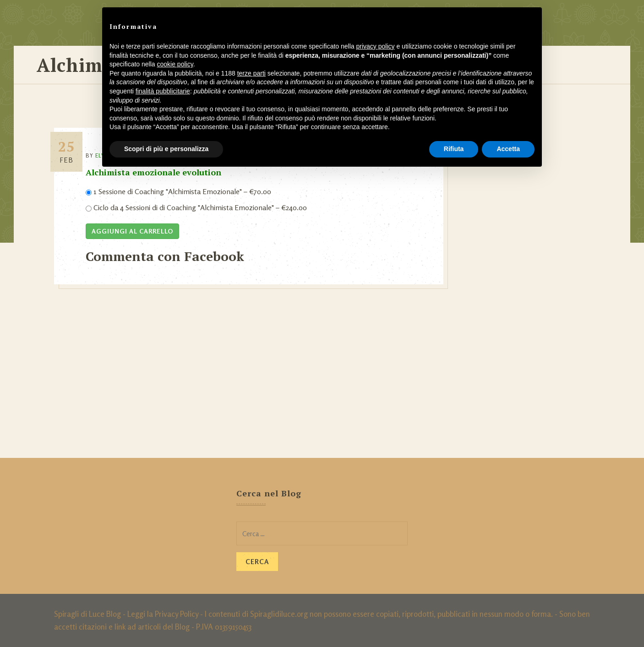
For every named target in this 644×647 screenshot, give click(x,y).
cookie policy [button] (175, 64)
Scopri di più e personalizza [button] (166, 149)
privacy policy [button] (376, 46)
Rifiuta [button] (454, 149)
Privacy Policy (177, 614)
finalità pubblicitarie (163, 91)
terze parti (251, 73)
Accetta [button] (508, 149)
